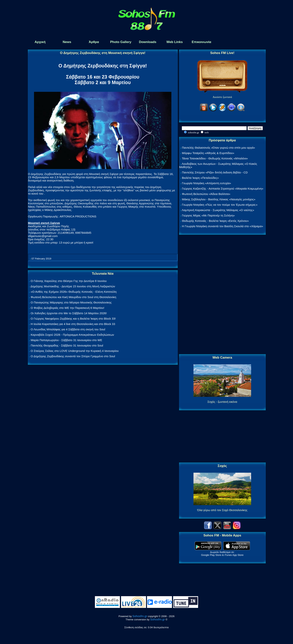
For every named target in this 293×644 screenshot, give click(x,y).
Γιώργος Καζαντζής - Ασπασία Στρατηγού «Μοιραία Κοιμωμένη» (223, 189)
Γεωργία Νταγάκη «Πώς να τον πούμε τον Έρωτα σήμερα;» (220, 205)
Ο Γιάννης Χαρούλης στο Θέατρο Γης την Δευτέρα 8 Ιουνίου (69, 281)
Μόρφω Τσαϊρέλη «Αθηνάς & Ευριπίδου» (208, 153)
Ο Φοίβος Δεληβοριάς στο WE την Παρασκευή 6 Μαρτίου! (68, 308)
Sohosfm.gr (140, 616)
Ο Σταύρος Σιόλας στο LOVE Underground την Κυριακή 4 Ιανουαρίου (75, 351)
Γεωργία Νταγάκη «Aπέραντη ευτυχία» (207, 183)
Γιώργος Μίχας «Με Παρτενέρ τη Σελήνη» (208, 215)
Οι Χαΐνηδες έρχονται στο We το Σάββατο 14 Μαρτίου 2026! (69, 313)
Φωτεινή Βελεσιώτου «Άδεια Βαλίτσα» (206, 194)
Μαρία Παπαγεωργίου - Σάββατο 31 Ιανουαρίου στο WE (66, 340)
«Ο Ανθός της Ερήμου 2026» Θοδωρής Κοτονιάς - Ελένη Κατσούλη (74, 292)
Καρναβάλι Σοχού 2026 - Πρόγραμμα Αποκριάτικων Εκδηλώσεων (72, 335)
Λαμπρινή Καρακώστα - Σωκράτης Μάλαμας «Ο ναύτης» (218, 210)
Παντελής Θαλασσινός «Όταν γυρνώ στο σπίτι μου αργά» (219, 148)
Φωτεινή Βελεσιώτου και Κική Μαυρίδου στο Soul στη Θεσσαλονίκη (73, 297)
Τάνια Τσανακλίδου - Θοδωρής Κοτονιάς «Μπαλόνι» (215, 158)
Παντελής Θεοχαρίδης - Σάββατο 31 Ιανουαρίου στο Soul (67, 345)
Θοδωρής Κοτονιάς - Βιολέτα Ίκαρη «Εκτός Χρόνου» (215, 221)
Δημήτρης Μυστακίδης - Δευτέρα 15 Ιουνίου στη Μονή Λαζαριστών (73, 286)
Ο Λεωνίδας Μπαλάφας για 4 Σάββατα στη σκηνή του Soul (68, 329)
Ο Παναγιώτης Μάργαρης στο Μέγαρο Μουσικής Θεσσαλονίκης (71, 302)
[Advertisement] (222, 295)
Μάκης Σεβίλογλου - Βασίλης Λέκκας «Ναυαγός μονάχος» (219, 199)
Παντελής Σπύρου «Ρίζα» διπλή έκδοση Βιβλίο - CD (215, 172)
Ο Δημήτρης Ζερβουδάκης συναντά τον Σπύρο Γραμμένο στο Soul (73, 356)
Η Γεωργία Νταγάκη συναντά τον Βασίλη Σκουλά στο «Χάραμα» (223, 226)
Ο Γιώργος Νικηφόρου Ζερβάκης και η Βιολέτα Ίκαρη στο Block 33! (73, 319)
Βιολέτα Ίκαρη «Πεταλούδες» (200, 178)
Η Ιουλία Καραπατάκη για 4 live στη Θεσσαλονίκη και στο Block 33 (73, 324)
